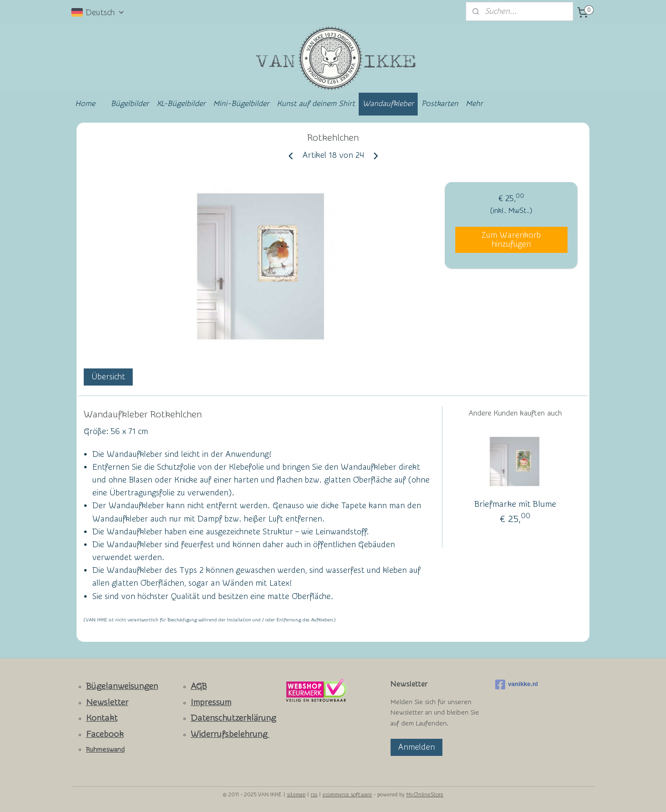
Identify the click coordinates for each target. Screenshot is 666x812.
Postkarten (440, 104)
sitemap (296, 795)
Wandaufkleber (388, 104)
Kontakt (102, 718)
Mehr (474, 104)
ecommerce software (347, 795)
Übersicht (108, 377)
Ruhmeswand (105, 750)
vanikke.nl (517, 685)
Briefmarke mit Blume (515, 504)
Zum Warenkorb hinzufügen (511, 240)
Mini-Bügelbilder (241, 104)
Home (85, 104)
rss (314, 795)
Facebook (105, 734)
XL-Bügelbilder (181, 104)
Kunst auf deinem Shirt (316, 104)
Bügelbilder (130, 104)
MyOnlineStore (425, 795)
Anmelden (416, 747)
